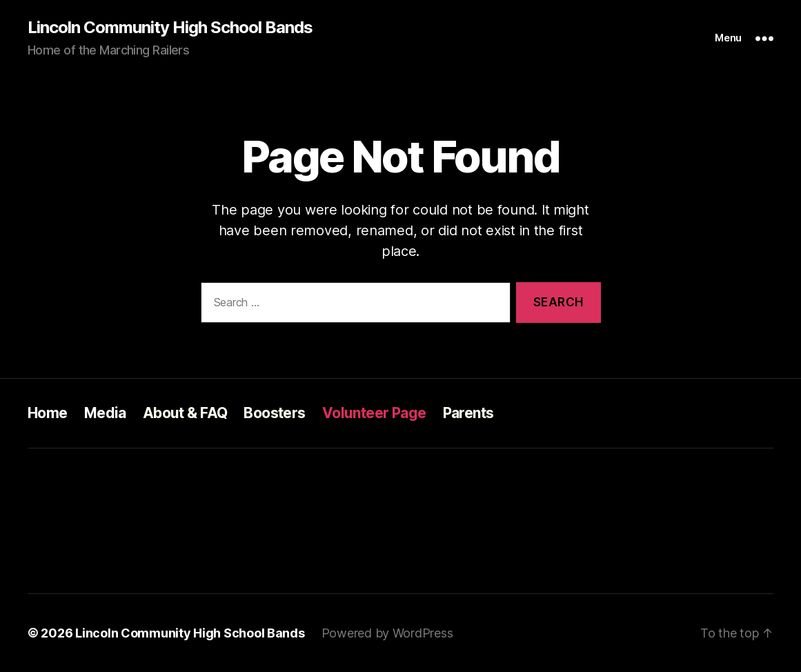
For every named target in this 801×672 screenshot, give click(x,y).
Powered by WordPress (387, 633)
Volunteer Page (374, 413)
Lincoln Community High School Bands (170, 28)
